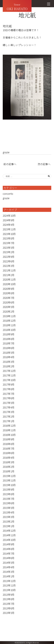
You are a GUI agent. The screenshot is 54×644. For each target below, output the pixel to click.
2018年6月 (9, 348)
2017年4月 (9, 407)
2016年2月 (9, 467)
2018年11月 (9, 325)
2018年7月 (9, 343)
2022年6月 (9, 261)
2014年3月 (9, 572)
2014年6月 (9, 558)
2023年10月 (9, 234)
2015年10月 (9, 485)
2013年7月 (9, 604)
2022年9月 (9, 257)
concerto (8, 194)
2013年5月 (9, 613)
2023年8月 (9, 238)
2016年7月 (9, 448)
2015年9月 (9, 489)
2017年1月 (9, 421)
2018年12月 (9, 321)
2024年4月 (9, 225)
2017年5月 (9, 403)
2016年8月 (9, 444)
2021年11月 (9, 270)
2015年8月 (9, 494)
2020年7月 (9, 298)
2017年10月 (9, 380)
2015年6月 (9, 503)
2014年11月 (9, 535)
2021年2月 (9, 275)
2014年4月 (9, 567)
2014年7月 (9, 553)
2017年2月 (9, 416)
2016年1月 (9, 471)
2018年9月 (9, 334)
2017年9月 (9, 384)
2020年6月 (9, 302)
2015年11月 (9, 480)
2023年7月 (9, 243)
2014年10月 (9, 540)
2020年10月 (9, 284)
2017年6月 (9, 398)
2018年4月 (9, 357)
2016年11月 (9, 430)
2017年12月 (9, 371)
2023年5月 (9, 248)
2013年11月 (9, 585)
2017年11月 (9, 375)
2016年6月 (9, 453)
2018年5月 (9, 353)
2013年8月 (9, 599)
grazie (6, 152)
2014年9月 (9, 544)
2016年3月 (9, 462)
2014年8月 (9, 549)
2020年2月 (9, 311)
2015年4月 (9, 512)
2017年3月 (9, 412)
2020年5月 (9, 307)
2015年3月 (9, 517)
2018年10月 (9, 330)
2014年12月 (9, 531)
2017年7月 (9, 394)
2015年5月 (9, 508)
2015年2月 (9, 521)
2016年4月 (9, 458)
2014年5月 (9, 563)
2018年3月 (9, 362)
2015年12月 (9, 476)
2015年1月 (9, 526)
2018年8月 (9, 339)
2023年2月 (9, 252)
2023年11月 (9, 229)
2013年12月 (9, 581)
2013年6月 (9, 608)
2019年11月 (9, 316)
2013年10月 (9, 590)
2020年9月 (9, 289)
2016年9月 (9, 439)
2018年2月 (9, 366)
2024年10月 (9, 216)
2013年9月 (9, 595)
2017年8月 (9, 389)
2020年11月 (9, 279)
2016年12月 (9, 426)
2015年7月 (9, 499)
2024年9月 (9, 220)
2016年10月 (9, 435)
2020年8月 (9, 293)
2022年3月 (9, 266)
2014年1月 (9, 576)
